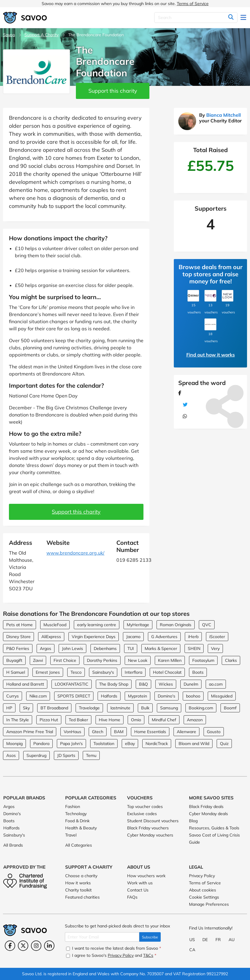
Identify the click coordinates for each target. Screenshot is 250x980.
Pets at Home (19, 625)
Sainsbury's (103, 672)
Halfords (109, 696)
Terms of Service (193, 4)
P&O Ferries (18, 648)
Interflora (133, 672)
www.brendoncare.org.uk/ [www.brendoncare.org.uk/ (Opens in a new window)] (75, 553)
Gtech (98, 732)
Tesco (76, 672)
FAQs (132, 897)
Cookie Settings (204, 897)
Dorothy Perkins (102, 660)
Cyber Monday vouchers (150, 835)
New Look (138, 660)
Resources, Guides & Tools (214, 828)
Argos (46, 648)
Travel (71, 835)
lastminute (120, 708)
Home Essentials (150, 732)
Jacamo (133, 637)
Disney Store (18, 637)
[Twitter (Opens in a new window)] (23, 946)
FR (218, 940)
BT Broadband (54, 708)
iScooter (217, 637)
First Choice (65, 660)
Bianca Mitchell (224, 115)
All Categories (79, 845)
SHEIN (194, 648)
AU (232, 940)
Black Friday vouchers (148, 828)
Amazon (195, 720)
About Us (139, 867)
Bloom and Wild (194, 744)
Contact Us (138, 890)
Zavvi (38, 660)
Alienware (186, 732)
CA (192, 950)
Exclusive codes (142, 814)
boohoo (193, 696)
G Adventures (164, 637)
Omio (136, 720)
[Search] (196, 18)
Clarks (231, 660)
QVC (207, 625)
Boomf (230, 708)
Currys (12, 696)
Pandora (41, 744)
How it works (78, 883)
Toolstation (104, 744)
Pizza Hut (49, 720)
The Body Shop (114, 684)
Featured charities (82, 897)
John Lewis (72, 648)
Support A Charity (42, 35)
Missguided (222, 696)
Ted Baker (78, 720)
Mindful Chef (164, 720)
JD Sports (66, 755)
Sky (26, 708)
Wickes (166, 684)
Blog (193, 821)
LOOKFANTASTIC (72, 684)
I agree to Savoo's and (111, 955)
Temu (91, 755)
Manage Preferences (209, 904)
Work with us (140, 883)
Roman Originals (176, 625)
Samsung (169, 708)
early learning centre (97, 625)
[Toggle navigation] (244, 18)
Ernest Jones (48, 672)
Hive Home (110, 720)
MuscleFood (55, 625)
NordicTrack (157, 744)
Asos (11, 755)
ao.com (216, 684)
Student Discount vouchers (153, 821)
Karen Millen (170, 660)
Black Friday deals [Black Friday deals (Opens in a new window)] (206, 807)
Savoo (9, 35)
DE (205, 940)
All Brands (13, 845)
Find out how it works (211, 355)
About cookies (203, 890)
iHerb (193, 637)
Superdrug (36, 755)
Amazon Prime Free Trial (30, 732)
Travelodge (89, 708)
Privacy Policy (202, 876)
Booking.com (201, 708)
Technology (76, 814)
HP (9, 708)
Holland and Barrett (25, 684)
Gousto (214, 732)
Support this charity (113, 91)
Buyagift (14, 660)
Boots (198, 672)
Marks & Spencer (161, 648)
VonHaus (72, 732)
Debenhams (105, 648)
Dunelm (191, 684)
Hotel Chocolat (167, 672)
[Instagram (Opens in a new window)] (36, 946)
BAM (119, 732)
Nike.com (38, 696)
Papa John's (71, 744)
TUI (131, 648)
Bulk (145, 708)
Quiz (224, 744)
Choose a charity (81, 876)
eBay (130, 744)
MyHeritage (138, 625)
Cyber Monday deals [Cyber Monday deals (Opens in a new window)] (208, 814)
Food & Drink (77, 821)
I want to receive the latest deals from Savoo (114, 948)
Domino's (167, 696)
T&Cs (148, 955)
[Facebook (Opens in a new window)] (10, 946)
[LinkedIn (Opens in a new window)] (49, 946)
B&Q (143, 684)
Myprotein (137, 696)
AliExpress (51, 637)
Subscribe (150, 937)
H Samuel (16, 672)
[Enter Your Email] (102, 937)
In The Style (18, 720)
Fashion (73, 807)
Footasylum (203, 660)
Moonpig (14, 744)
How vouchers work (146, 876)
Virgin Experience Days (94, 637)
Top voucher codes (145, 807)
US (192, 940)
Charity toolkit (78, 890)
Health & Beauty (81, 828)
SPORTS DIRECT (74, 696)
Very (215, 648)
